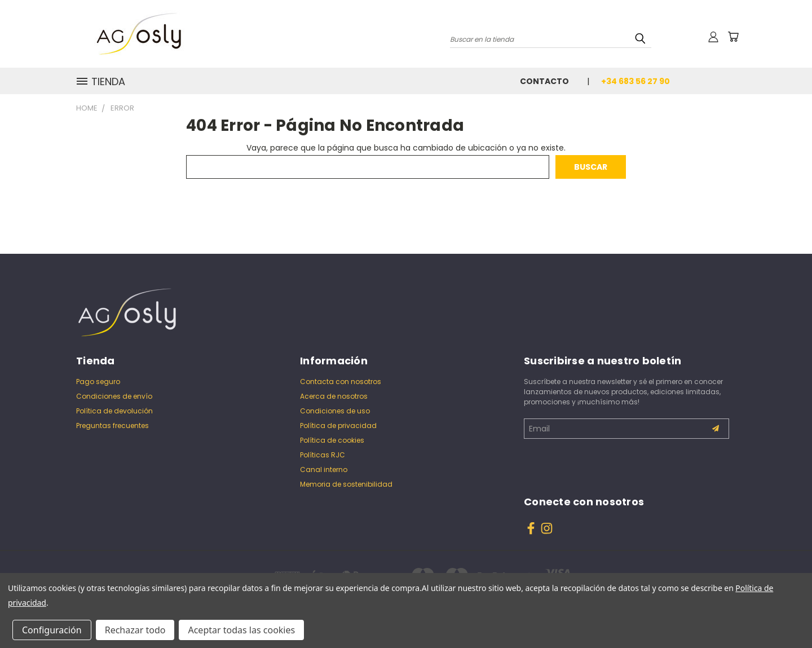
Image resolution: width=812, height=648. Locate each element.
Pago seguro (98, 382)
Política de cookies (332, 440)
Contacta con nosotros (341, 382)
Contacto (544, 81)
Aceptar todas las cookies (241, 630)
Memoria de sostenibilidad (346, 484)
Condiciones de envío (114, 396)
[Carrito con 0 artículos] (733, 37)
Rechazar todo (135, 630)
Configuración (52, 630)
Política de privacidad (338, 426)
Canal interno (324, 470)
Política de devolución (114, 411)
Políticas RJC (323, 455)
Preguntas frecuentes (112, 426)
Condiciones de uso (335, 411)
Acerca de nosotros (334, 396)
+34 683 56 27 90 (636, 81)
